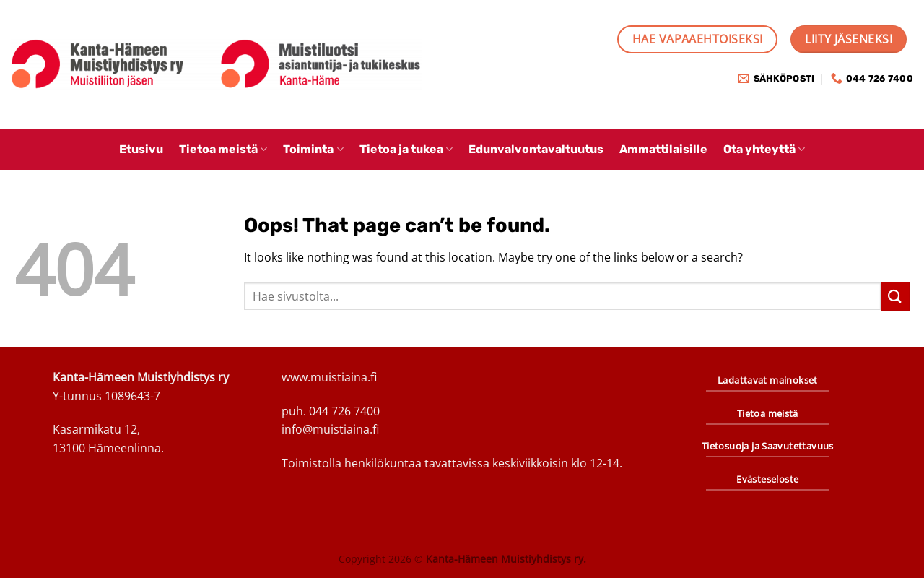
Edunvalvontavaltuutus (536, 149)
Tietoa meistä (223, 149)
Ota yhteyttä (764, 149)
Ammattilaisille (663, 149)
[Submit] (895, 296)
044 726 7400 (344, 411)
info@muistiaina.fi (330, 429)
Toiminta (313, 149)
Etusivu (141, 149)
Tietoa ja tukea (406, 149)
